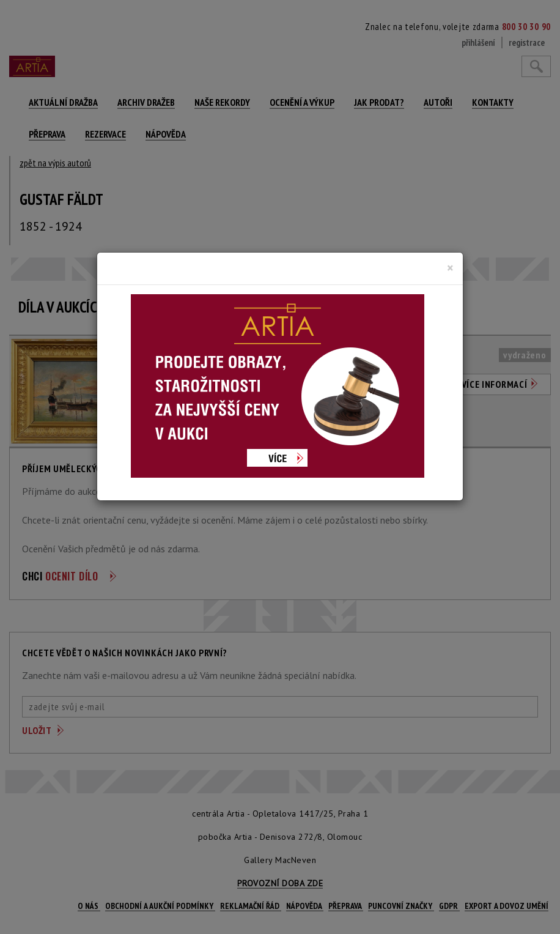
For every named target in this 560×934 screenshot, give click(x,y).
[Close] (450, 268)
